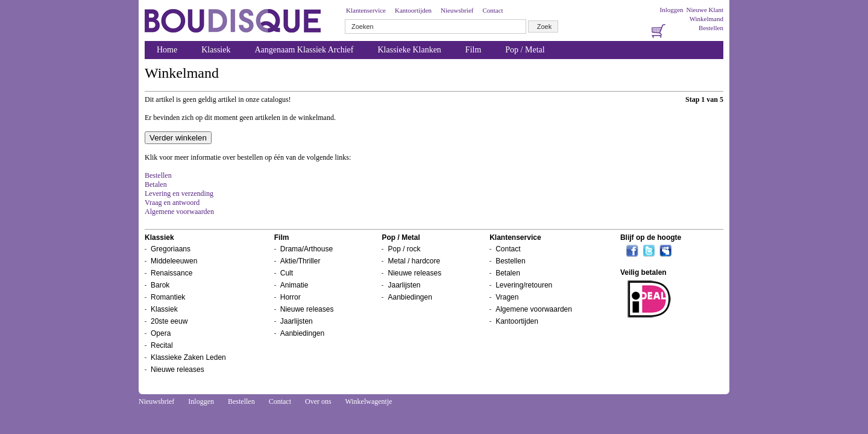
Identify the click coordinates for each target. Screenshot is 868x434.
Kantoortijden (413, 10)
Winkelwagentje (368, 401)
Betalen (156, 184)
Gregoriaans (171, 249)
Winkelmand (706, 19)
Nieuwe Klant (705, 10)
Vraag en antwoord (172, 203)
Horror (291, 297)
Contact (492, 10)
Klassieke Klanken (410, 50)
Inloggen (671, 10)
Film (473, 50)
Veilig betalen (643, 272)
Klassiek (216, 50)
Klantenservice (366, 10)
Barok (160, 285)
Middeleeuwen (174, 261)
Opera (161, 333)
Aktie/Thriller (300, 261)
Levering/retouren (524, 285)
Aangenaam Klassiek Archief (304, 50)
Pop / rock (404, 249)
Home (167, 50)
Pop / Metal (525, 50)
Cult (287, 273)
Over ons (318, 401)
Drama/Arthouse (307, 249)
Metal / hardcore (414, 261)
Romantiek (168, 297)
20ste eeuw (169, 321)
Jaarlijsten (297, 321)
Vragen (507, 297)
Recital (162, 345)
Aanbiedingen (302, 333)
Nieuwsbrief (457, 10)
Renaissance (171, 273)
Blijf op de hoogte (651, 237)
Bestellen (711, 28)
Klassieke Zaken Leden (188, 357)
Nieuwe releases (178, 370)
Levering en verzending (179, 193)
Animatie (294, 285)
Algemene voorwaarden (179, 212)
